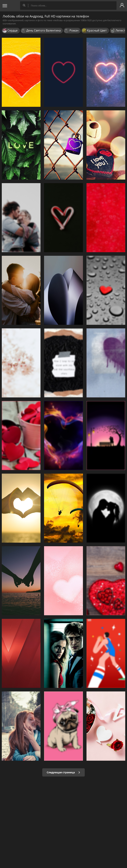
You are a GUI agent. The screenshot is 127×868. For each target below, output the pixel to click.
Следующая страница (63, 772)
